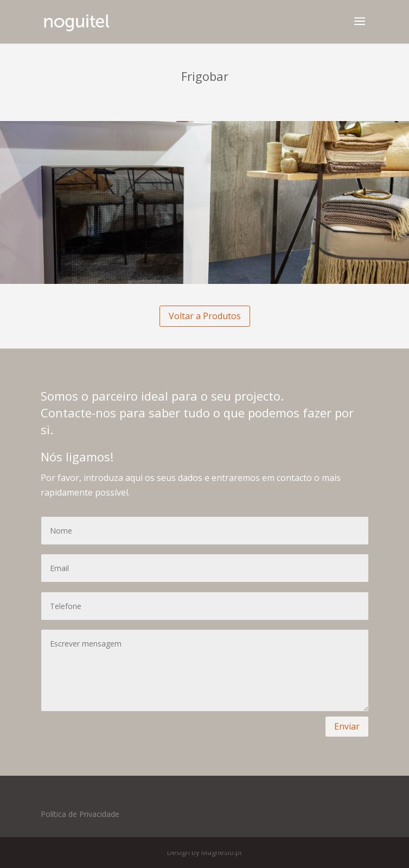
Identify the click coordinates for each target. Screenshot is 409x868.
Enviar (347, 726)
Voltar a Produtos (205, 316)
